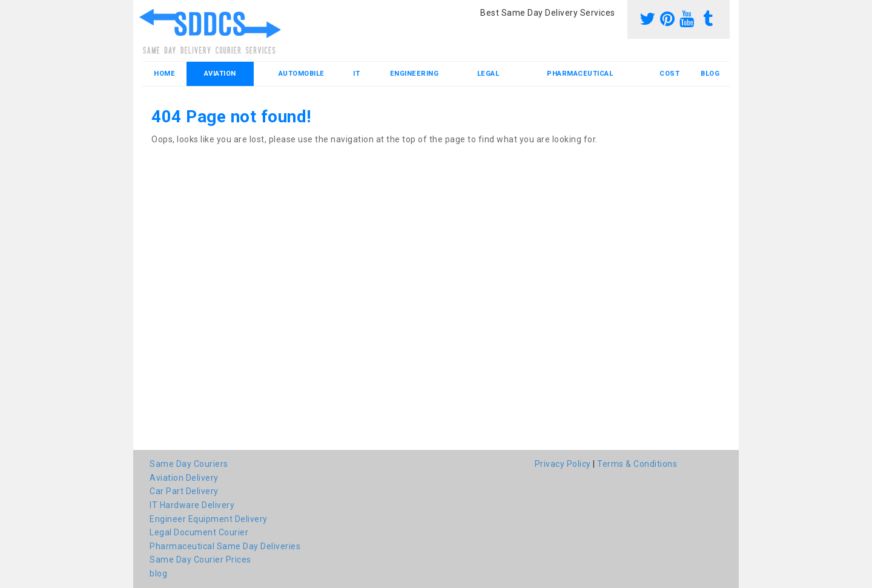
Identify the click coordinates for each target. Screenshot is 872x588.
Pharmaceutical (580, 74)
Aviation (220, 74)
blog (710, 74)
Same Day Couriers (189, 464)
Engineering (415, 74)
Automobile (302, 74)
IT (356, 74)
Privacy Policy (563, 464)
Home (164, 74)
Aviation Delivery (184, 478)
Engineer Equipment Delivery (209, 519)
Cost (669, 74)
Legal (488, 74)
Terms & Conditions (637, 464)
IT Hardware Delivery (192, 505)
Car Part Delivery (184, 491)
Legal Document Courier (199, 532)
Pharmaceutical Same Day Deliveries (225, 546)
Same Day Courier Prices (200, 560)
